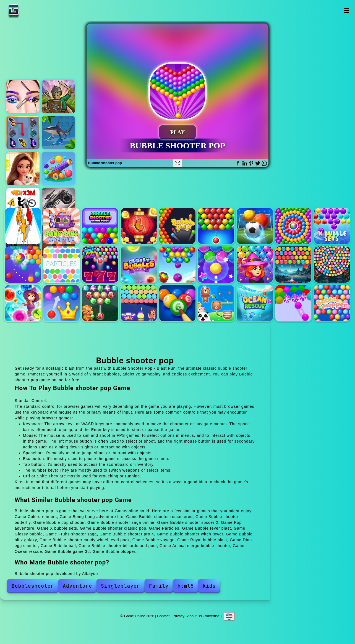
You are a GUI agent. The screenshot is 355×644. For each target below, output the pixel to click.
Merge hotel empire (23, 169)
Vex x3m (23, 204)
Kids (209, 586)
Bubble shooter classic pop (23, 265)
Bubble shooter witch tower (255, 265)
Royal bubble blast (62, 303)
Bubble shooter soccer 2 (255, 226)
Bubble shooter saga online (216, 226)
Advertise (212, 616)
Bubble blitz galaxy (293, 265)
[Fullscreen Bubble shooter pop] (177, 163)
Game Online (31, 10)
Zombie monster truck (58, 204)
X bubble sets (332, 226)
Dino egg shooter (100, 303)
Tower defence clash (58, 97)
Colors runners (23, 226)
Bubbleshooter (33, 586)
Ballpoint (58, 169)
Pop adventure (293, 226)
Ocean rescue (255, 303)
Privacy (178, 616)
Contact (163, 616)
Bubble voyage (23, 303)
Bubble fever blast (100, 265)
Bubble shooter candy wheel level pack (332, 265)
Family (159, 586)
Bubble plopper (332, 303)
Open (346, 10)
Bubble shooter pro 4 (216, 265)
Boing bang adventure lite (62, 226)
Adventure (77, 586)
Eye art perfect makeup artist (23, 97)
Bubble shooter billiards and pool (177, 303)
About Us (195, 616)
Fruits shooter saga (177, 265)
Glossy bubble (139, 265)
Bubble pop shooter (177, 226)
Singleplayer (121, 586)
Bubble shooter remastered (100, 226)
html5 (186, 586)
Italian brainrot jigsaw (58, 133)
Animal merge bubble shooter (216, 303)
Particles (62, 265)
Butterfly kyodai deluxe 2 (23, 133)
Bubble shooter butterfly (139, 226)
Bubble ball (139, 303)
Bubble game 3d (293, 303)
